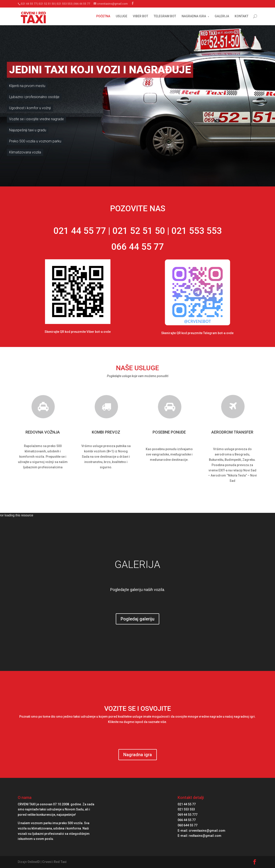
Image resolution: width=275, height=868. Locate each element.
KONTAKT (242, 16)
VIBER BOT (140, 16)
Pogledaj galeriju (137, 619)
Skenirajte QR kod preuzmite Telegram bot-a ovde (197, 333)
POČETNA (103, 16)
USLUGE (122, 16)
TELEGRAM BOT (165, 16)
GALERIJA (222, 16)
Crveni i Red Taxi (54, 862)
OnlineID (34, 862)
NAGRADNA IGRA (194, 16)
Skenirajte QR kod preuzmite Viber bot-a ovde (78, 332)
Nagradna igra (138, 755)
